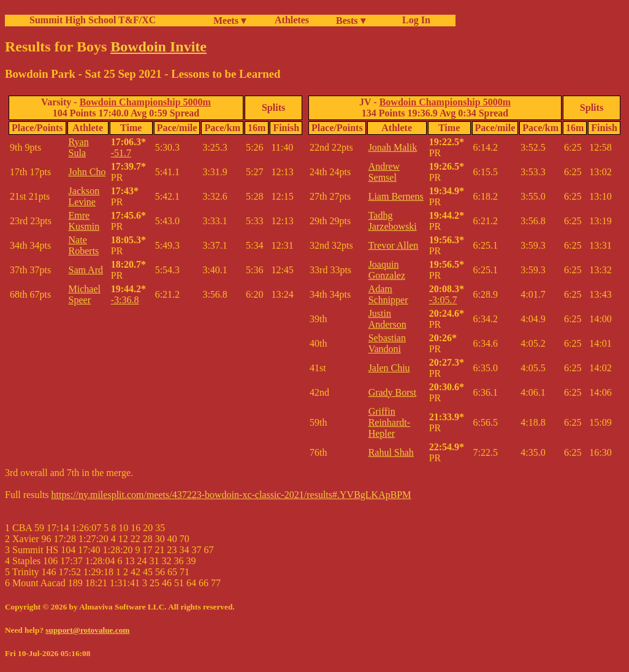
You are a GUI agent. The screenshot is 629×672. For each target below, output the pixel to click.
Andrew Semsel (384, 172)
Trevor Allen (394, 245)
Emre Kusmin (84, 221)
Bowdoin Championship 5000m (145, 102)
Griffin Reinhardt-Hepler (389, 422)
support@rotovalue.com (87, 630)
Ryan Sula (79, 147)
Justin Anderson (387, 319)
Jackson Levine (84, 196)
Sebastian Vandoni (387, 343)
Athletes (292, 20)
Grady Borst (393, 392)
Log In (414, 20)
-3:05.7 (443, 300)
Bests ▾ (351, 21)
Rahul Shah (391, 452)
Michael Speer (85, 294)
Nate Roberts (84, 245)
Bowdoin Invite (158, 47)
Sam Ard (86, 270)
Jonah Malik (393, 147)
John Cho (87, 172)
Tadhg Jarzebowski (393, 221)
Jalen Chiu (389, 368)
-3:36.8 (125, 300)
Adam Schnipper (388, 294)
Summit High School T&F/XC (93, 20)
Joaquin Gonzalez (387, 270)
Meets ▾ (230, 21)
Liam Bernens (396, 196)
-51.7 (121, 153)
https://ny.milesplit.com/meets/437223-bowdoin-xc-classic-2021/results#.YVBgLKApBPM (231, 495)
